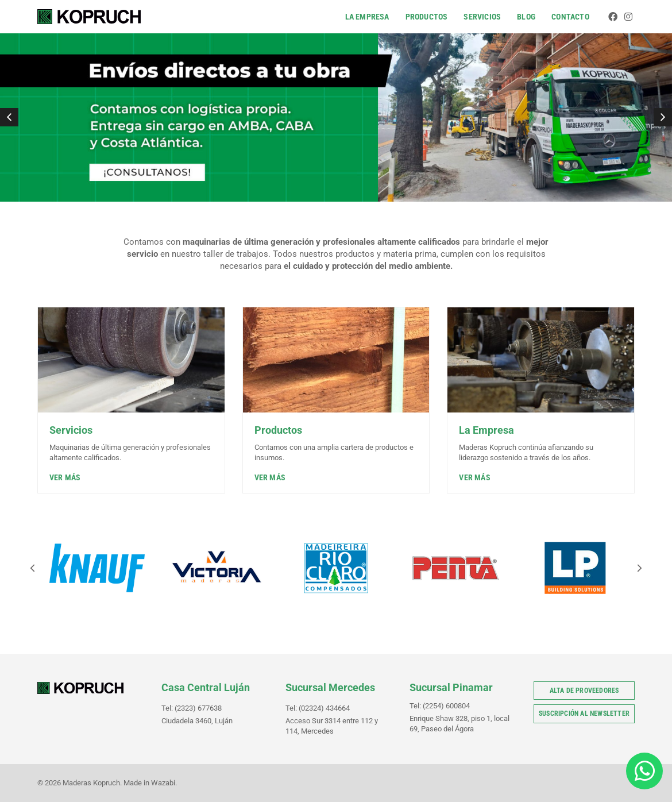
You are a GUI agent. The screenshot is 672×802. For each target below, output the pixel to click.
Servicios (483, 17)
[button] (9, 117)
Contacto (571, 17)
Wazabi (163, 783)
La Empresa (367, 17)
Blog (527, 17)
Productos (427, 17)
